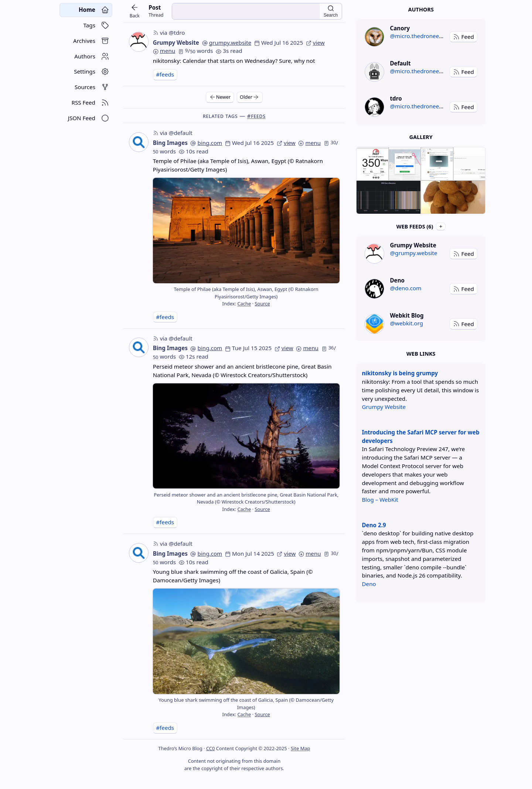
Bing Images (170, 143)
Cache (244, 304)
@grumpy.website (413, 253)
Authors (421, 9)
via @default (173, 133)
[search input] (246, 11)
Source (262, 304)
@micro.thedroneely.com (423, 36)
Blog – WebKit (380, 500)
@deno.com (405, 288)
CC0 (210, 748)
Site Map (301, 748)
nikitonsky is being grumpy (400, 373)
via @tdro (169, 33)
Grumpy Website (176, 43)
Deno (369, 584)
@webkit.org (406, 323)
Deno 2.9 (374, 525)
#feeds (165, 74)
